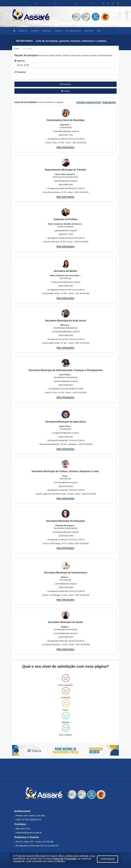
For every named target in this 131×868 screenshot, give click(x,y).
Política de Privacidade (64, 859)
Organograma (109, 102)
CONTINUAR (108, 859)
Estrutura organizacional (89, 102)
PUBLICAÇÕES (89, 31)
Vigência (20, 61)
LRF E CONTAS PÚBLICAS (73, 31)
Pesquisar (20, 72)
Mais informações (65, 147)
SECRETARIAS (47, 31)
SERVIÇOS (59, 31)
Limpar (65, 91)
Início (17, 49)
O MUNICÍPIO (35, 31)
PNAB (99, 31)
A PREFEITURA (23, 31)
